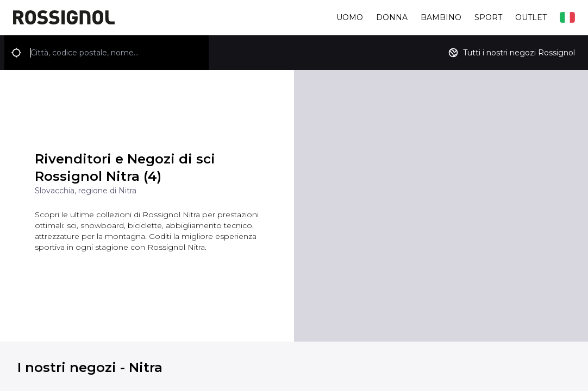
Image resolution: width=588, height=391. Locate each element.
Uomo (350, 17)
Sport (488, 17)
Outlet (531, 17)
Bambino (441, 17)
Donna (392, 17)
